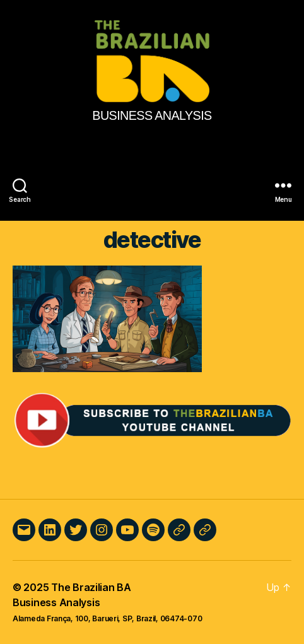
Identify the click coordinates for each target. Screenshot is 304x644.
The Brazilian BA (91, 587)
